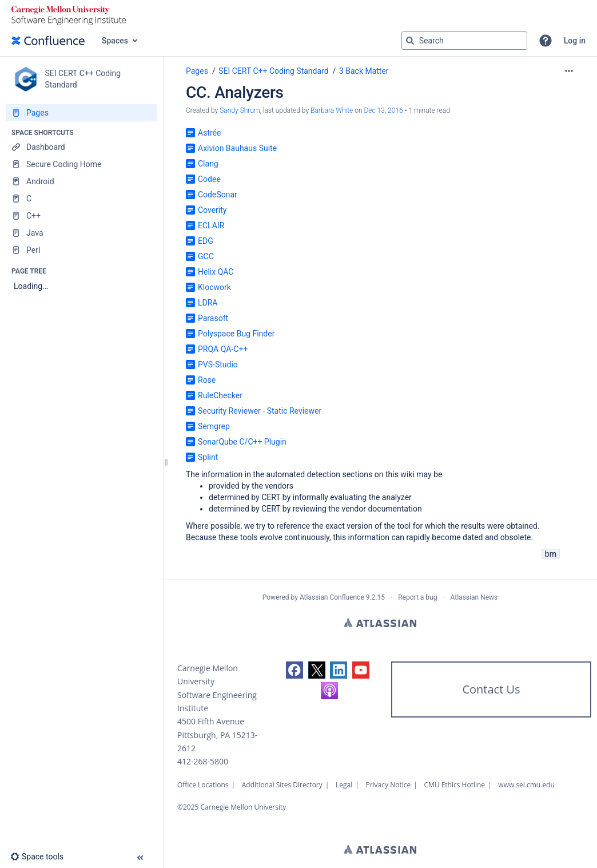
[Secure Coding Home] (81, 164)
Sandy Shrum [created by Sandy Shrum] (240, 110)
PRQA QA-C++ (223, 349)
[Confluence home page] (48, 41)
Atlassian (380, 623)
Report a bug (417, 597)
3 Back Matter (364, 71)
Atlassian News (474, 597)
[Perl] (81, 250)
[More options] (569, 71)
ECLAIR (211, 225)
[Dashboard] (81, 147)
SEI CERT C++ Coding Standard (273, 71)
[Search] (410, 41)
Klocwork (214, 287)
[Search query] (464, 41)
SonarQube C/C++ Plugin (242, 442)
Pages (197, 71)
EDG (206, 241)
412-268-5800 (203, 761)
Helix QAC (216, 272)
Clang (208, 164)
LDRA (208, 303)
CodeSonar (218, 195)
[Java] (81, 233)
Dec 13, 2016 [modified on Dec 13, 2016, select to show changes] (383, 110)
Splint (208, 457)
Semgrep (214, 426)
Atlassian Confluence (332, 597)
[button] (546, 41)
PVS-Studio (218, 364)
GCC (206, 256)
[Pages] (81, 113)
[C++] (81, 216)
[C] (81, 199)
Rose (207, 380)
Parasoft (213, 318)
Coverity (212, 210)
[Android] (81, 181)
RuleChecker (220, 395)
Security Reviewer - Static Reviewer (260, 411)
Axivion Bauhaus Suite (237, 148)
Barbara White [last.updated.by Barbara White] (332, 110)
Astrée (209, 133)
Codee (209, 179)
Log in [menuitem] (575, 41)
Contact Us (491, 689)
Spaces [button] (115, 41)
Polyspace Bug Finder (236, 334)
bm (551, 554)
